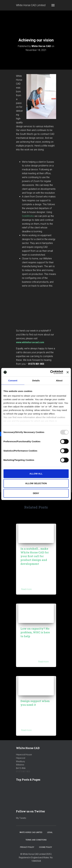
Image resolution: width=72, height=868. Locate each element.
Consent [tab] (13, 380)
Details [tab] (36, 380)
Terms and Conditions (36, 840)
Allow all (36, 474)
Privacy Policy (27, 847)
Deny (36, 493)
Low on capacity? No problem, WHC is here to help (35, 632)
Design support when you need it (35, 703)
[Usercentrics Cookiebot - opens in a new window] (50, 372)
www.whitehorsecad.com (30, 342)
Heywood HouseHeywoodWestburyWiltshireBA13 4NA (24, 761)
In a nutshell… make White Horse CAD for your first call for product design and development (35, 556)
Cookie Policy (46, 847)
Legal (50, 832)
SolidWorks (28, 216)
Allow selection (36, 483)
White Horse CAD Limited (31, 832)
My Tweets (21, 818)
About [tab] (59, 380)
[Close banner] (68, 372)
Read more (26, 589)
